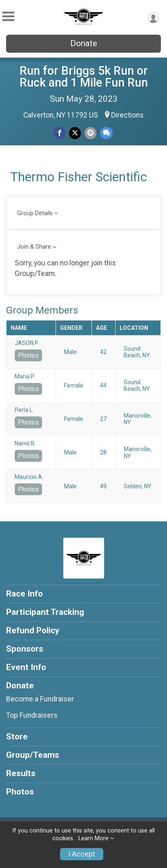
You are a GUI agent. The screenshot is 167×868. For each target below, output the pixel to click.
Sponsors (25, 649)
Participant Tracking (45, 612)
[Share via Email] (90, 133)
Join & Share (34, 247)
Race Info (24, 594)
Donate (84, 43)
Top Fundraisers (32, 715)
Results (21, 773)
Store (17, 737)
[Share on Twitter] (75, 133)
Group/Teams (33, 755)
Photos (28, 355)
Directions (127, 115)
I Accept (82, 854)
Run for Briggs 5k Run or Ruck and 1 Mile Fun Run (84, 77)
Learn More (94, 838)
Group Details (35, 213)
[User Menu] (153, 18)
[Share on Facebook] (59, 133)
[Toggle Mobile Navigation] (8, 17)
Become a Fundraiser (40, 699)
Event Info (26, 667)
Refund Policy (33, 630)
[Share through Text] (106, 133)
